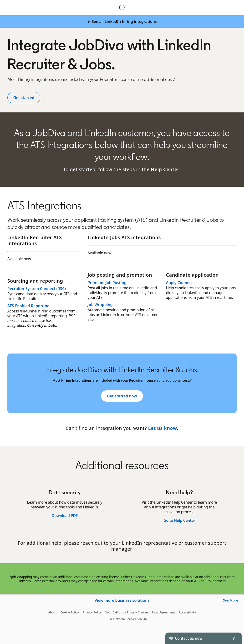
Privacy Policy (92, 612)
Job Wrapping (100, 305)
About (52, 612)
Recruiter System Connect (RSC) (37, 289)
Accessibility (187, 612)
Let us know (163, 428)
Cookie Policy (70, 612)
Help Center (165, 169)
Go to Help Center (179, 520)
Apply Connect (179, 283)
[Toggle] (234, 638)
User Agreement (163, 612)
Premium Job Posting (107, 283)
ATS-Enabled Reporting (28, 306)
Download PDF (65, 516)
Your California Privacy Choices (127, 612)
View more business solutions (122, 600)
